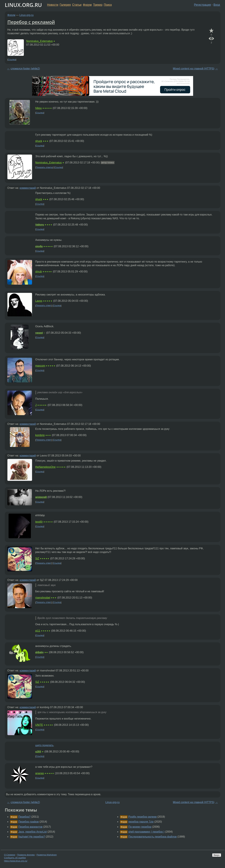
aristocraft (41, 497)
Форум (87, 5)
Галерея (65, 5)
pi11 (38, 631)
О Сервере (10, 855)
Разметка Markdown (47, 855)
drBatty (40, 652)
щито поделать (44, 745)
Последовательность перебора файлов (153, 837)
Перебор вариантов (30, 827)
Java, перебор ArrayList (33, 832)
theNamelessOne (46, 467)
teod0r (39, 522)
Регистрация (202, 5)
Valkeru (40, 225)
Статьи (77, 5)
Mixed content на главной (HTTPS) (194, 69)
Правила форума (26, 855)
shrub (39, 272)
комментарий (28, 188)
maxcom (40, 366)
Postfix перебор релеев (142, 817)
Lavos (39, 301)
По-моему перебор (140, 827)
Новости (53, 5)
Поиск (108, 5)
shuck (39, 141)
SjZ (37, 558)
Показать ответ (44, 306)
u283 (38, 752)
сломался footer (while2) (25, 69)
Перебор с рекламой (31, 22)
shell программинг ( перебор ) (146, 832)
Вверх (217, 855)
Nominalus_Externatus (40, 41)
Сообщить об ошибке (15, 858)
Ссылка (12, 60)
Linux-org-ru (26, 15)
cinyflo (39, 246)
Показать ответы (44, 167)
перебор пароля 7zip (141, 822)
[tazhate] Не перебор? (32, 837)
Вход (217, 5)
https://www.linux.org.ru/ (16, 861)
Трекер (98, 5)
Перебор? (24, 817)
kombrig (40, 435)
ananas (40, 773)
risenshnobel (43, 598)
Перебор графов (29, 822)
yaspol (39, 333)
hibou (39, 108)
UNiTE (39, 725)
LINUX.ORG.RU (23, 5)
